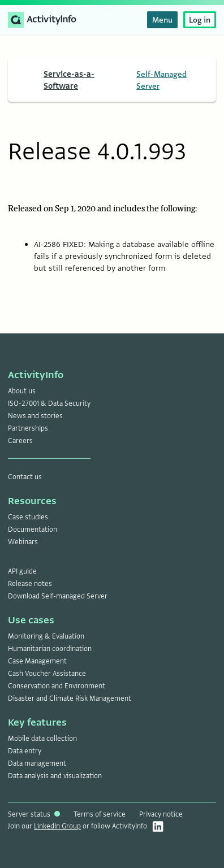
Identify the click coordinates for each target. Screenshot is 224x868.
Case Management (37, 661)
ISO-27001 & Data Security (49, 403)
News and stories (35, 416)
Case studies (28, 517)
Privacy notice (161, 814)
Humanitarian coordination (50, 649)
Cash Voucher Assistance (47, 674)
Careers (20, 441)
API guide (22, 571)
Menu (162, 20)
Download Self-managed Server (58, 596)
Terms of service (100, 814)
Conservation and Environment (57, 686)
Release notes (30, 584)
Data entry (25, 751)
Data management (37, 763)
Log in (200, 20)
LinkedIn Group (57, 826)
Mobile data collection (42, 739)
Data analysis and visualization (55, 776)
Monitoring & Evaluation (46, 636)
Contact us (25, 477)
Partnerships (28, 428)
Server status (34, 814)
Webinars (23, 542)
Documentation (33, 530)
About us (22, 391)
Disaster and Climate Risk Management (70, 698)
